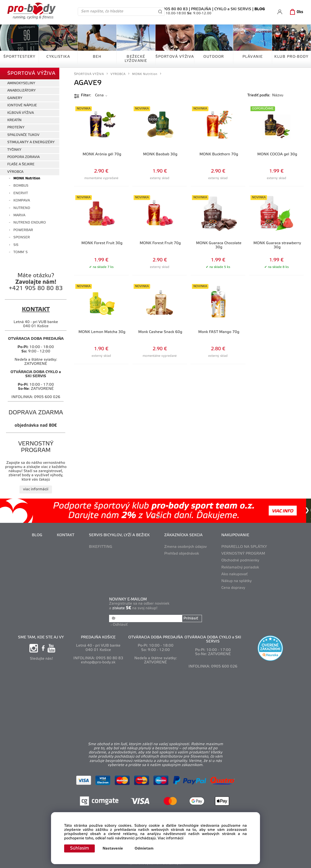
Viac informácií (171, 838)
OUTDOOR (214, 57)
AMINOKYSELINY (21, 83)
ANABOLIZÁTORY (22, 91)
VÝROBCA (15, 172)
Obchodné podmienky (240, 560)
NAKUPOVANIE (235, 535)
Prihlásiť (191, 618)
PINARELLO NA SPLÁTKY (244, 547)
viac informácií (36, 489)
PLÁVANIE (253, 57)
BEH (97, 57)
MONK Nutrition (27, 179)
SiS (16, 245)
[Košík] (296, 12)
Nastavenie (113, 849)
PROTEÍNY (16, 128)
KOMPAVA (22, 201)
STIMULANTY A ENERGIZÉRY (31, 142)
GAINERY (15, 98)
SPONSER (22, 238)
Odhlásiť (120, 625)
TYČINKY (14, 150)
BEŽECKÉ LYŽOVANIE (136, 59)
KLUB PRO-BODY (291, 57)
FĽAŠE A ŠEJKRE (21, 164)
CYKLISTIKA (58, 57)
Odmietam (144, 849)
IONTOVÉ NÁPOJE (22, 105)
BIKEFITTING (101, 547)
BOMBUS (21, 186)
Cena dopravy (233, 588)
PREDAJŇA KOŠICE (98, 637)
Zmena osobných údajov (186, 547)
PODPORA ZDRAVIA (23, 157)
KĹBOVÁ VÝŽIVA (21, 113)
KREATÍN (14, 120)
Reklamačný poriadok (240, 568)
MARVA (19, 215)
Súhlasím (79, 848)
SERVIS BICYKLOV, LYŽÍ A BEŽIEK (119, 535)
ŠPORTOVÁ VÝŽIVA (175, 57)
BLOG (37, 535)
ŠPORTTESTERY (19, 57)
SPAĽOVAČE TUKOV (23, 135)
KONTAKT (66, 535)
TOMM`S (21, 252)
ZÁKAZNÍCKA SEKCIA (183, 535)
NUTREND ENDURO (30, 223)
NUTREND (22, 208)
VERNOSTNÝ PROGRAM (243, 554)
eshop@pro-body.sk (98, 662)
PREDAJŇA (201, 9)
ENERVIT (21, 193)
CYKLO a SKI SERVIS (233, 9)
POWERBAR (23, 230)
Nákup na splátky (237, 581)
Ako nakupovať (234, 574)
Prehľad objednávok (182, 554)
